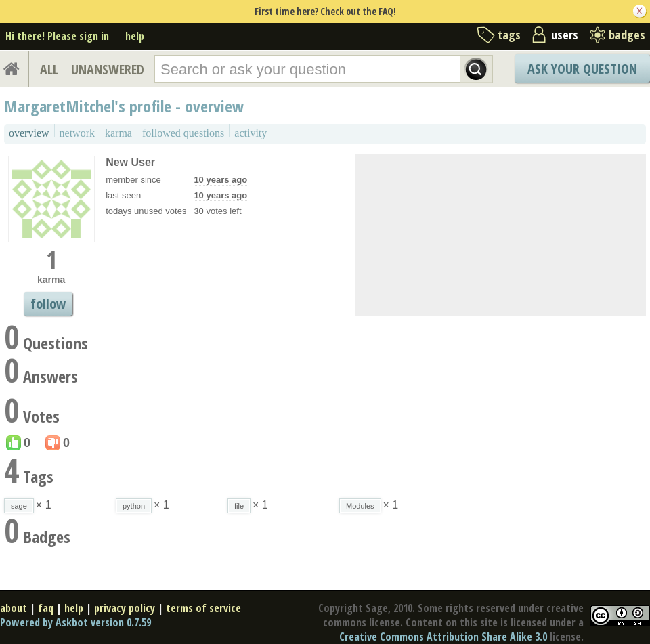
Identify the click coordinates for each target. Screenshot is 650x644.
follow (48, 304)
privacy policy (125, 608)
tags (509, 35)
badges (627, 35)
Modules (360, 506)
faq (46, 608)
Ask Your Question (582, 69)
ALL (49, 69)
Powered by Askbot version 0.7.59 (75, 622)
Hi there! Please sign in (57, 36)
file (239, 506)
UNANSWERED (108, 69)
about (14, 608)
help (135, 36)
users (565, 35)
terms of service (203, 608)
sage (19, 506)
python (134, 506)
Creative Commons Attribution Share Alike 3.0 (443, 637)
